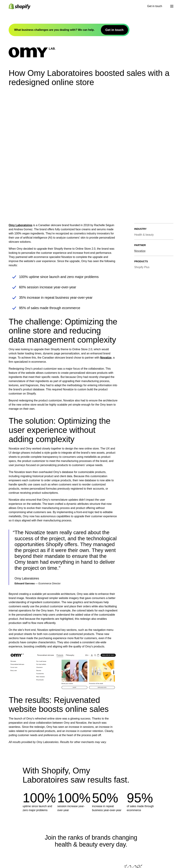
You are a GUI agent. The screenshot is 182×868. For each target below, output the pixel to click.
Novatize (106, 243)
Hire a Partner (151, 865)
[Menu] (172, 6)
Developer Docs (85, 851)
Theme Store (84, 858)
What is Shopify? (53, 851)
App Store (82, 865)
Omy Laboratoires (21, 111)
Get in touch (155, 6)
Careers (47, 865)
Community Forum (154, 858)
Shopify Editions (52, 858)
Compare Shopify (120, 858)
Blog (112, 851)
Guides (114, 865)
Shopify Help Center (155, 851)
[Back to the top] (12, 846)
